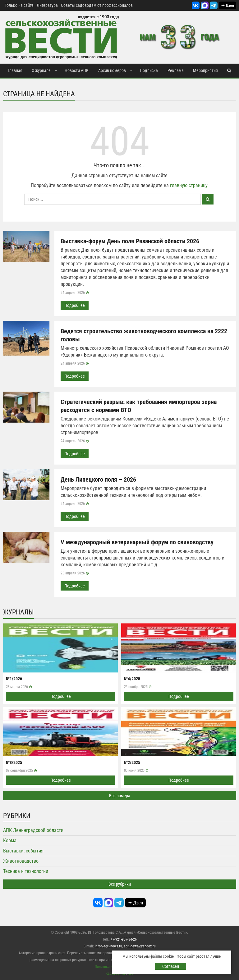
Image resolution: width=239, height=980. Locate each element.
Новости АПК (77, 70)
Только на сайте (19, 5)
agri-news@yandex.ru (140, 946)
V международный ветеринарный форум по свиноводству (137, 542)
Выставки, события (23, 851)
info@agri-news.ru (108, 946)
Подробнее (75, 305)
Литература (47, 5)
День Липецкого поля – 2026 (98, 479)
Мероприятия (205, 70)
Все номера (120, 796)
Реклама (176, 70)
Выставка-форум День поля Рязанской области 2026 (130, 241)
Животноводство (21, 861)
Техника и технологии (26, 871)
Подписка (149, 70)
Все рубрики (120, 884)
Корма (10, 841)
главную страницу (189, 185)
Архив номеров (112, 70)
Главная (15, 70)
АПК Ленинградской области (33, 830)
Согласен (171, 966)
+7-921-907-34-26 (124, 939)
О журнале (41, 70)
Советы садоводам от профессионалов (97, 5)
